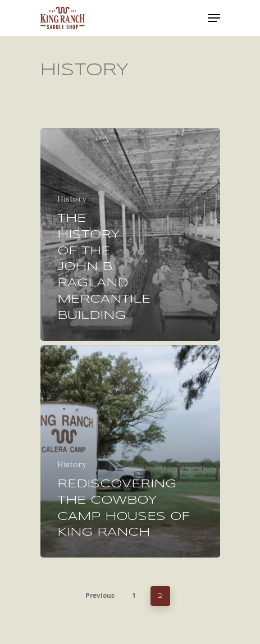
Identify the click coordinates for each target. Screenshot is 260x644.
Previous (100, 595)
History (72, 199)
